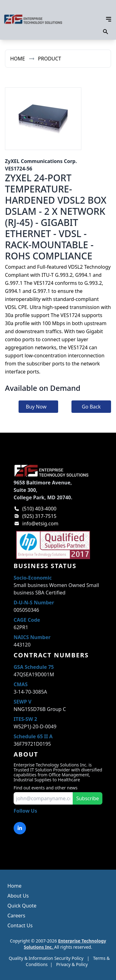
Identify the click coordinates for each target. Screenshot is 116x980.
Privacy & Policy (72, 964)
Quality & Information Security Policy (46, 958)
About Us (18, 896)
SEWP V (23, 702)
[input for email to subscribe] (43, 798)
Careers (16, 916)
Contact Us (20, 925)
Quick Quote (22, 906)
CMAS (21, 684)
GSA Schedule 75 (34, 667)
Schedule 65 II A (33, 736)
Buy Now (36, 407)
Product (50, 59)
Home (18, 59)
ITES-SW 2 (25, 719)
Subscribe (87, 798)
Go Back (91, 407)
